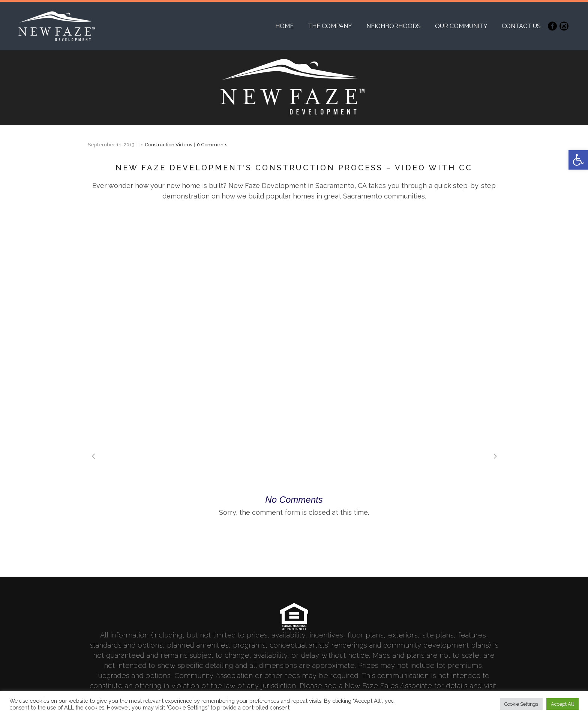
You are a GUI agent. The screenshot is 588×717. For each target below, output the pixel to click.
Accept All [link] (562, 704)
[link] (578, 160)
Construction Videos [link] (168, 145)
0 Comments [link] (212, 145)
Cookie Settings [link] (521, 704)
